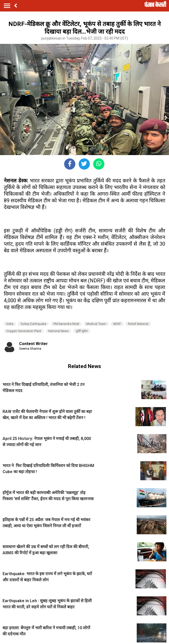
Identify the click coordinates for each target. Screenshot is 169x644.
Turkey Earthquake (33, 324)
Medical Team (96, 324)
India (10, 324)
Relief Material (138, 324)
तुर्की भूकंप (82, 331)
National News (59, 331)
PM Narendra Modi (66, 324)
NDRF (117, 324)
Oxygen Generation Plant (24, 331)
